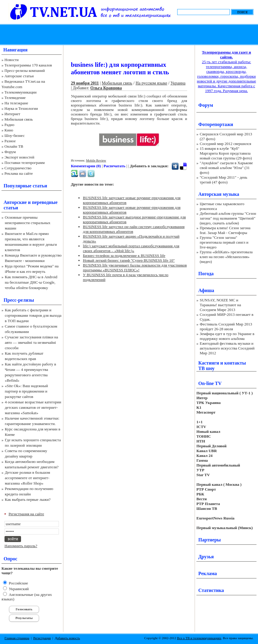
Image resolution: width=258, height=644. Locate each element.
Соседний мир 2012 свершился (225, 144)
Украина (178, 83)
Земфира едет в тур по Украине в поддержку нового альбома (227, 336)
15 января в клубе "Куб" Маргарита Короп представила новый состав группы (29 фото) (226, 153)
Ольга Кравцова (106, 88)
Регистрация (42, 638)
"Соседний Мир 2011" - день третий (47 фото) (223, 180)
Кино (9, 130)
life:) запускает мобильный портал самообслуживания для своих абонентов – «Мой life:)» (131, 248)
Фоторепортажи (216, 124)
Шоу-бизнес (15, 136)
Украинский (18, 589)
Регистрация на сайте (26, 514)
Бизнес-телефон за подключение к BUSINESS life (124, 256)
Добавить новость (67, 638)
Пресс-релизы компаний (25, 71)
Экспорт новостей (20, 157)
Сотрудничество (18, 168)
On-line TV (210, 383)
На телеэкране (16, 103)
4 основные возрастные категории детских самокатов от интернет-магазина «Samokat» (33, 407)
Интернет (12, 114)
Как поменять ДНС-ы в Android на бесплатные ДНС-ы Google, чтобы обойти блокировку (31, 282)
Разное (10, 141)
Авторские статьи (19, 76)
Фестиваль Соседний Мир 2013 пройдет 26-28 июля (226, 327)
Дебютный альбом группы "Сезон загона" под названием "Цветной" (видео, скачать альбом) (228, 218)
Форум (10, 152)
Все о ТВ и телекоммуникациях (199, 638)
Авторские (15, 202)
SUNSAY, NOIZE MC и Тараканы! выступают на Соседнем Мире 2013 (220, 305)
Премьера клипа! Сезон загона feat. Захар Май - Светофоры (225, 230)
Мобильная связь (19, 119)
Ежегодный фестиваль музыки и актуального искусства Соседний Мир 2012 (227, 348)
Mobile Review (96, 160)
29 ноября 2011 (85, 83)
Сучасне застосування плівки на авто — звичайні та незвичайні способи (31, 342)
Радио (9, 125)
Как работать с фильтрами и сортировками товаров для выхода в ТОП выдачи (33, 315)
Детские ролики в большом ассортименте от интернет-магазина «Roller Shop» (27, 478)
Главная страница (17, 638)
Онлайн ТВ (14, 146)
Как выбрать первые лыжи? (28, 499)
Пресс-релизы (19, 300)
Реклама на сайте (19, 173)
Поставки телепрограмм (25, 163)
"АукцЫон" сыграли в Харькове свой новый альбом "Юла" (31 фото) (226, 168)
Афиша (206, 290)
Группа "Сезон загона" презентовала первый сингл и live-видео (224, 242)
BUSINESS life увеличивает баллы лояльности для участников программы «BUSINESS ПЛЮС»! (135, 268)
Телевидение (15, 98)
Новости (12, 60)
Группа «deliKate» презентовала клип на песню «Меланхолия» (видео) (226, 257)
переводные (45, 202)
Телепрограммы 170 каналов (28, 65)
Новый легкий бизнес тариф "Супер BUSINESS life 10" (129, 260)
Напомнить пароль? (21, 546)
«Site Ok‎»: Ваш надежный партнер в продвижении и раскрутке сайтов (26, 391)
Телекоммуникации (21, 92)
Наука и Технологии (21, 108)
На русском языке (151, 83)
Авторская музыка (219, 194)
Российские (18, 583)
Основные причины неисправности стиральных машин (28, 223)
